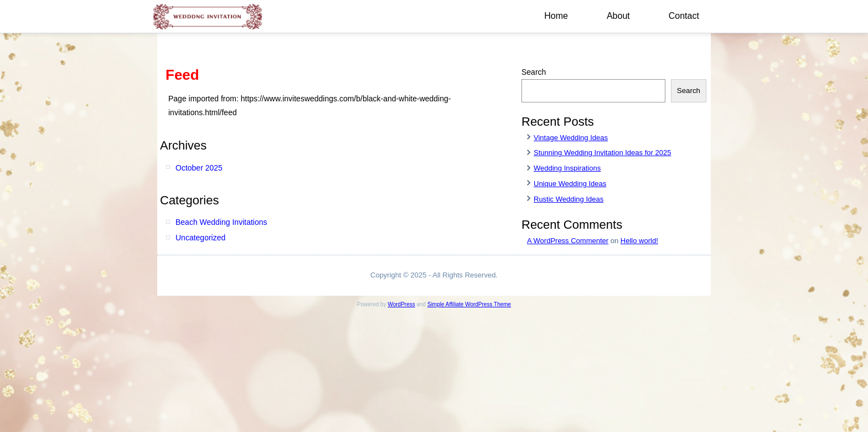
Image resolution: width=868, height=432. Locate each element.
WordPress (401, 304)
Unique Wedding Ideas (570, 184)
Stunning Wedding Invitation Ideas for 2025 (602, 153)
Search (534, 72)
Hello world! (639, 241)
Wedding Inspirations (567, 168)
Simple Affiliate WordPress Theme (469, 304)
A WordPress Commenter (568, 241)
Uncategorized (200, 238)
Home (556, 16)
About (618, 16)
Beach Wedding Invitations (221, 222)
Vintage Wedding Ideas (571, 138)
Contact (684, 16)
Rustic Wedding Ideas (569, 199)
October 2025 (199, 168)
